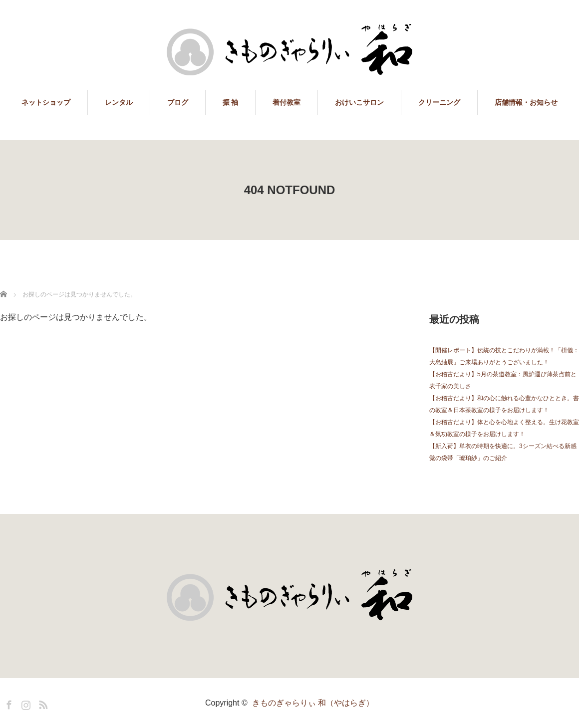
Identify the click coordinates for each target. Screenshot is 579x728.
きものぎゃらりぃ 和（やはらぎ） (313, 703)
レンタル (119, 102)
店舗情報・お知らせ (526, 102)
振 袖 (231, 102)
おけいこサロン (359, 102)
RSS (42, 703)
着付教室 (287, 102)
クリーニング (439, 102)
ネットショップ (46, 102)
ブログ (178, 102)
